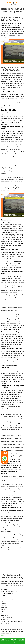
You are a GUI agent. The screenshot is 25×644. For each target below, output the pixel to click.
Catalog (2, 635)
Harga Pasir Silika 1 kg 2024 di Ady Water (12, 10)
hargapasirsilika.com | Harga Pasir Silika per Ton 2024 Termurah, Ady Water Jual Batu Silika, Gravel (13, 641)
